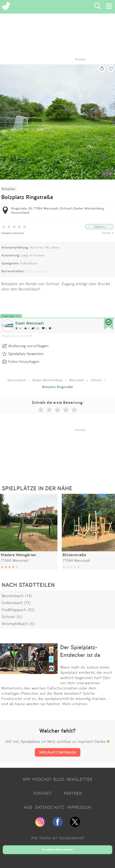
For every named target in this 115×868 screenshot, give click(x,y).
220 (36, 328)
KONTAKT (42, 793)
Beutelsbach (13, 596)
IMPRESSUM (79, 807)
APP (27, 779)
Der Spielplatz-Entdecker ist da (80, 651)
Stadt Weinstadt (29, 323)
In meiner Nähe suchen (57, 850)
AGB (28, 807)
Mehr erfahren (75, 704)
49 (18, 328)
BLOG (59, 779)
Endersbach (12, 603)
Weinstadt (77, 380)
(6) (19, 616)
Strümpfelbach (15, 623)
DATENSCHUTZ (50, 807)
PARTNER (73, 793)
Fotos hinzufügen (24, 361)
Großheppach (14, 610)
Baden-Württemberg (48, 380)
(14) (28, 596)
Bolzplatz (8, 189)
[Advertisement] (59, 453)
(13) (27, 603)
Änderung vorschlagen (28, 346)
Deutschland (17, 380)
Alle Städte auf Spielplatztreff (58, 838)
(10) (31, 610)
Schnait (96, 380)
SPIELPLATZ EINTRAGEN (58, 752)
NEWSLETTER (79, 779)
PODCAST (42, 779)
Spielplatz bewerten (13, 233)
